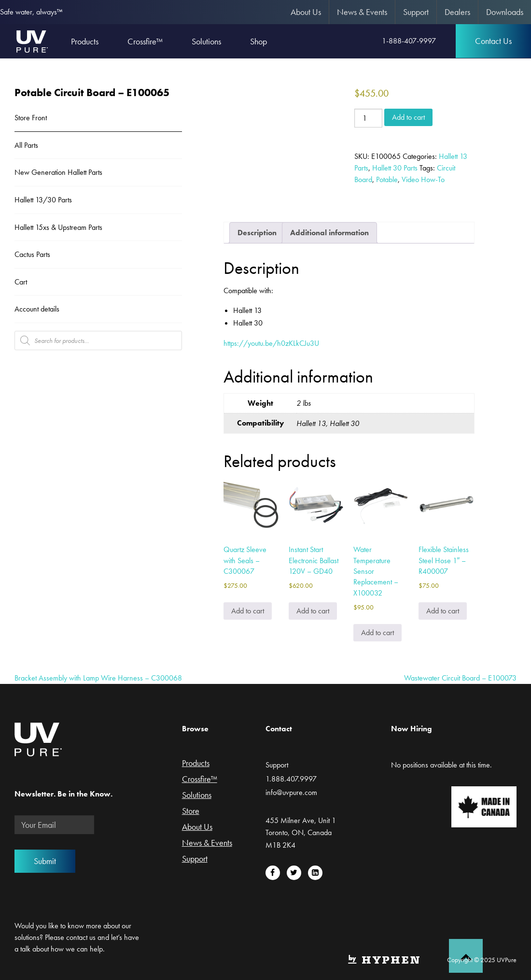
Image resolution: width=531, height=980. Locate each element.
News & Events (362, 12)
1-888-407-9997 (409, 41)
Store (191, 811)
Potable (387, 179)
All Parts (26, 145)
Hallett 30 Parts (395, 168)
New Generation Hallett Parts (58, 172)
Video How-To (423, 179)
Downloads (505, 12)
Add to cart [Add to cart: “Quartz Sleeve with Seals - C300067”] (248, 611)
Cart (21, 282)
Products (196, 764)
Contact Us (493, 41)
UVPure (32, 41)
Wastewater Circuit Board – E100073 (460, 678)
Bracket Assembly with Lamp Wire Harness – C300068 (98, 678)
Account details (37, 309)
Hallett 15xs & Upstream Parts (58, 227)
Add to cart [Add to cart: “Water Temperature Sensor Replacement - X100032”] (377, 632)
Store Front (31, 118)
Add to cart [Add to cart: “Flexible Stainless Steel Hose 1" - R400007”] (443, 611)
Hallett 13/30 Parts (43, 200)
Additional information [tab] (329, 233)
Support (416, 12)
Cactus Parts (32, 254)
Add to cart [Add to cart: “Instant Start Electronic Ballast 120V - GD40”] (313, 611)
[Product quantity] (368, 118)
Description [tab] (257, 233)
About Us (306, 12)
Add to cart (408, 117)
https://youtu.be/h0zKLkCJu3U (271, 343)
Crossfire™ (200, 780)
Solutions (197, 795)
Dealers (457, 12)
